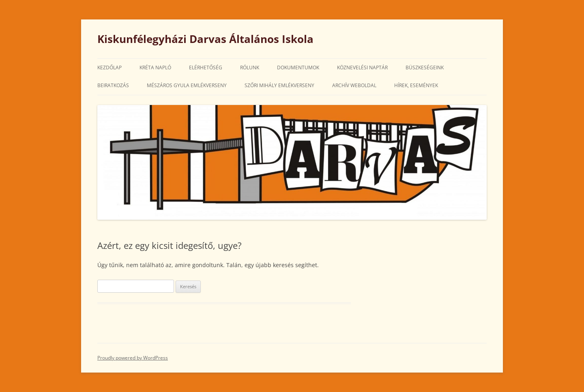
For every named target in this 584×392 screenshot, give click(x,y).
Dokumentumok (298, 67)
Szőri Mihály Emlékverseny (279, 85)
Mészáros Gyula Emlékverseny (187, 85)
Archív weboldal (354, 85)
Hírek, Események (416, 85)
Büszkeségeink (425, 67)
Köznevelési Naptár (362, 67)
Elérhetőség (206, 67)
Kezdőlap (109, 67)
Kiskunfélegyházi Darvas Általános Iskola (205, 39)
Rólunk (250, 67)
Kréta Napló (155, 67)
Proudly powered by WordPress (133, 358)
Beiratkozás (113, 85)
